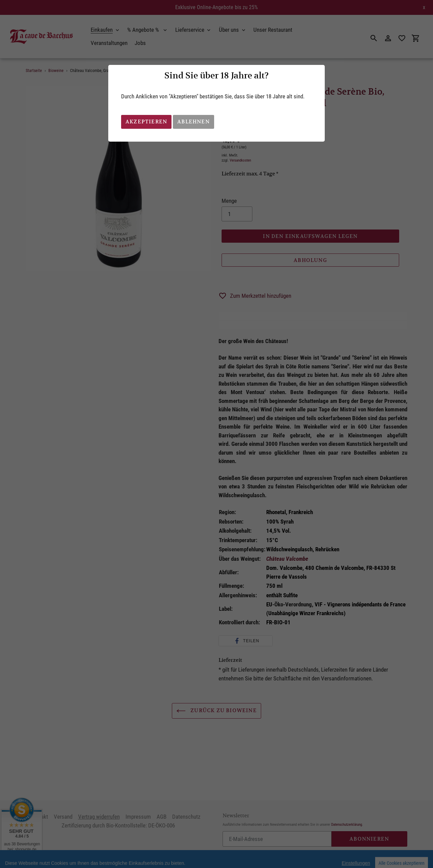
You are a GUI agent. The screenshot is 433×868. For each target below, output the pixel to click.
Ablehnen (193, 122)
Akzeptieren (146, 122)
